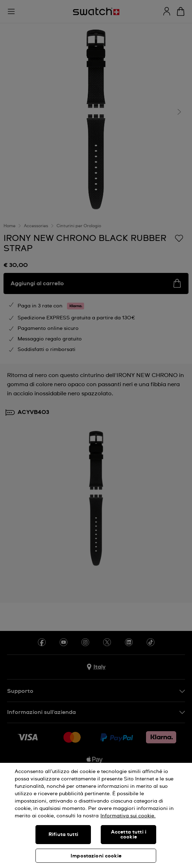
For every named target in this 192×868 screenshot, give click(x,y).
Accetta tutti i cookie (129, 835)
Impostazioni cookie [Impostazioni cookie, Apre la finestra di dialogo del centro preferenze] (96, 856)
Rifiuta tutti (63, 835)
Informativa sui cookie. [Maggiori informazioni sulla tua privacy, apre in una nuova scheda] (128, 816)
